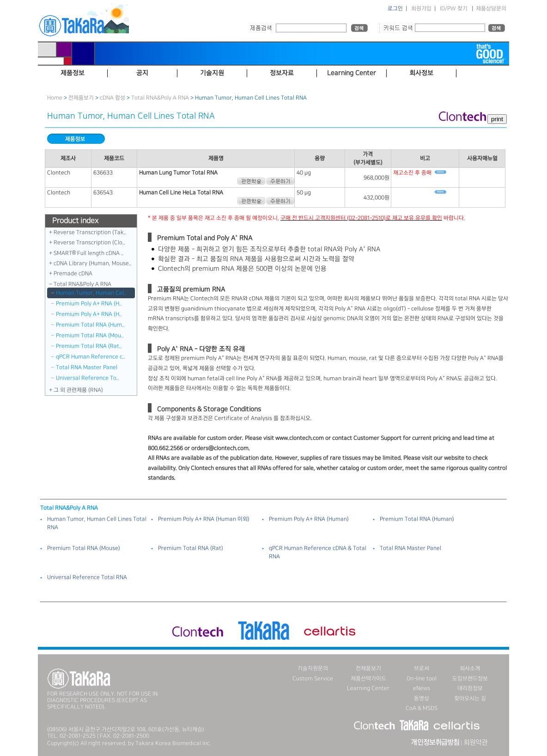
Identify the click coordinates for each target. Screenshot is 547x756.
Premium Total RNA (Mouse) (84, 548)
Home (55, 98)
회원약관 (475, 743)
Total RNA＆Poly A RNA (160, 98)
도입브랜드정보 (470, 679)
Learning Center (368, 688)
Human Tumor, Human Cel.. (91, 293)
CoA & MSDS (422, 708)
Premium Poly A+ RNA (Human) (309, 519)
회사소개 (470, 668)
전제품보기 (81, 98)
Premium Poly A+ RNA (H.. (89, 304)
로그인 (395, 9)
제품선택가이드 (368, 679)
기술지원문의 (313, 668)
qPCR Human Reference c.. (91, 357)
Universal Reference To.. (88, 378)
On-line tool (422, 679)
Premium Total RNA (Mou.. (90, 335)
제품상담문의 (491, 9)
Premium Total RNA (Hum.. (90, 325)
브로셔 (422, 668)
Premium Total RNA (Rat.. (89, 346)
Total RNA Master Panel (87, 367)
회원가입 (421, 9)
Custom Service (313, 679)
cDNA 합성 (112, 98)
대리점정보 (470, 688)
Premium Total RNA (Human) (417, 519)
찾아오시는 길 (470, 698)
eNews (422, 688)
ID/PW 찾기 (454, 9)
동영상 (422, 698)
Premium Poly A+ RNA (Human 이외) (204, 519)
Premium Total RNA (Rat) (191, 548)
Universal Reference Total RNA (87, 577)
